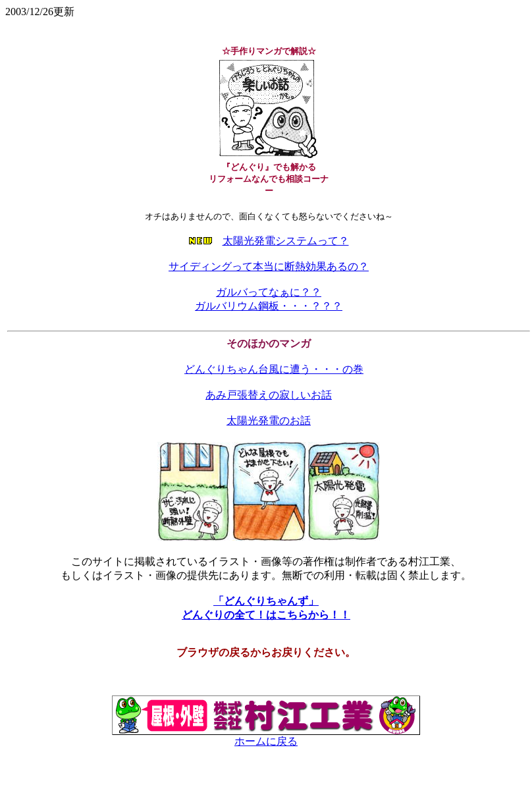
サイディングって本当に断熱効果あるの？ (269, 266)
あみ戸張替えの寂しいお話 (269, 395)
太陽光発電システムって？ (286, 241)
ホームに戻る (266, 736)
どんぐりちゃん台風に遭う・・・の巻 (274, 369)
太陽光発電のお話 (269, 421)
